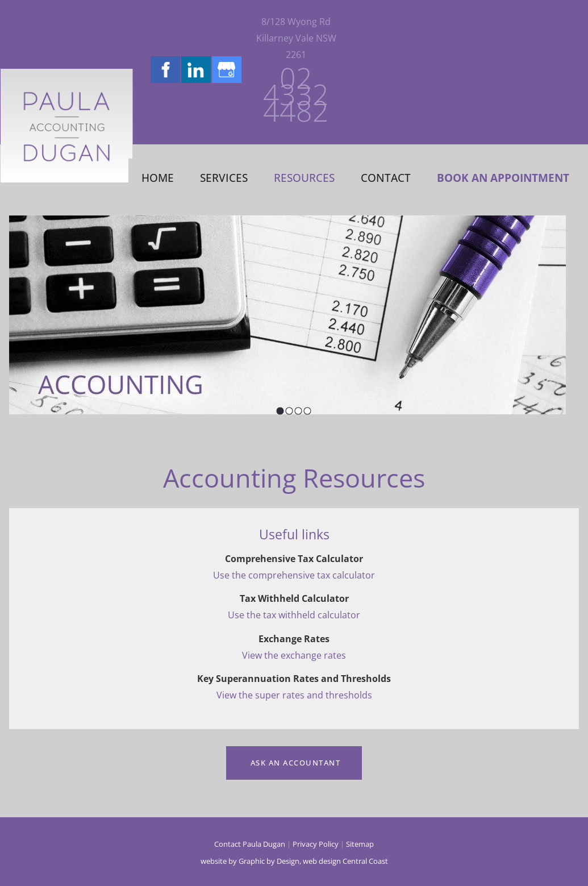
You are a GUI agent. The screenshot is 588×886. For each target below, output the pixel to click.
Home (158, 178)
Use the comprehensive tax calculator (294, 575)
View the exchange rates (294, 655)
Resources (304, 178)
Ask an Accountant (294, 754)
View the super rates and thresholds (294, 695)
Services (224, 178)
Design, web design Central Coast (332, 861)
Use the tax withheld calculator (294, 615)
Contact (386, 178)
